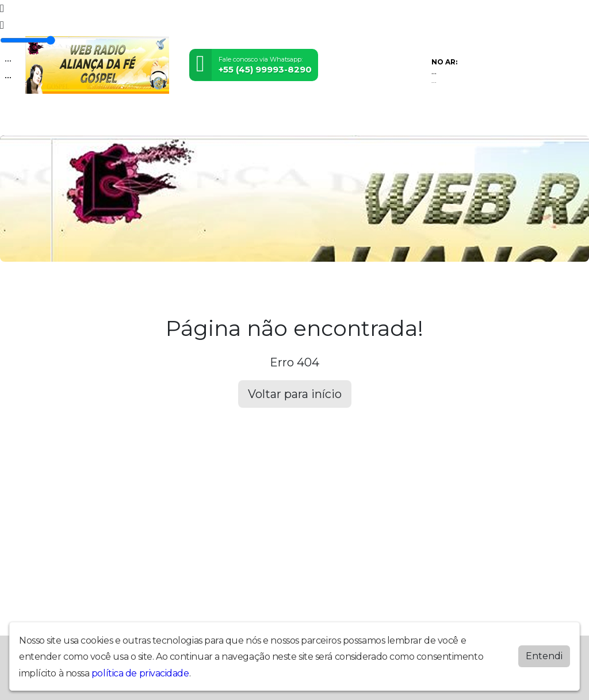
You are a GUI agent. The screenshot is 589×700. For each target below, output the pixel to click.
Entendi (544, 656)
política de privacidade (140, 673)
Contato (344, 120)
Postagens (264, 120)
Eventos (170, 120)
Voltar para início (295, 394)
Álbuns (306, 120)
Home (40, 120)
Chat (376, 120)
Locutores (214, 120)
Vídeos (133, 120)
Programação (86, 120)
